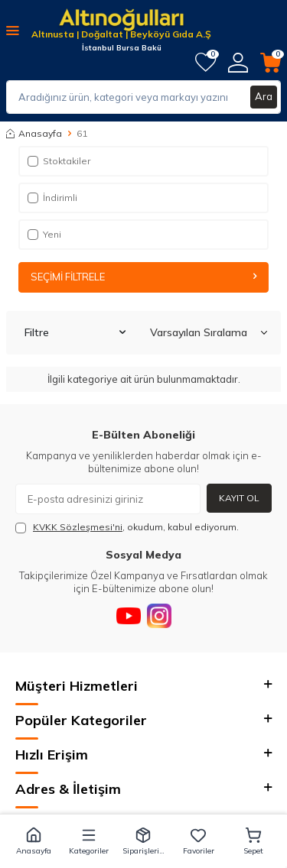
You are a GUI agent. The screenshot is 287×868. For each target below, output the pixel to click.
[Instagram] (159, 616)
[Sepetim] (271, 63)
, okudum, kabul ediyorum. (127, 527)
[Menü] (13, 30)
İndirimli (52, 198)
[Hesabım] (238, 63)
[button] (34, 841)
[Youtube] (129, 616)
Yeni (44, 234)
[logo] (121, 21)
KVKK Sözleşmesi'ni (78, 527)
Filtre (75, 332)
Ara (264, 96)
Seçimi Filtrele (143, 277)
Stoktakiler (59, 161)
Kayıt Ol (239, 498)
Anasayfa (34, 133)
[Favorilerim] (205, 63)
